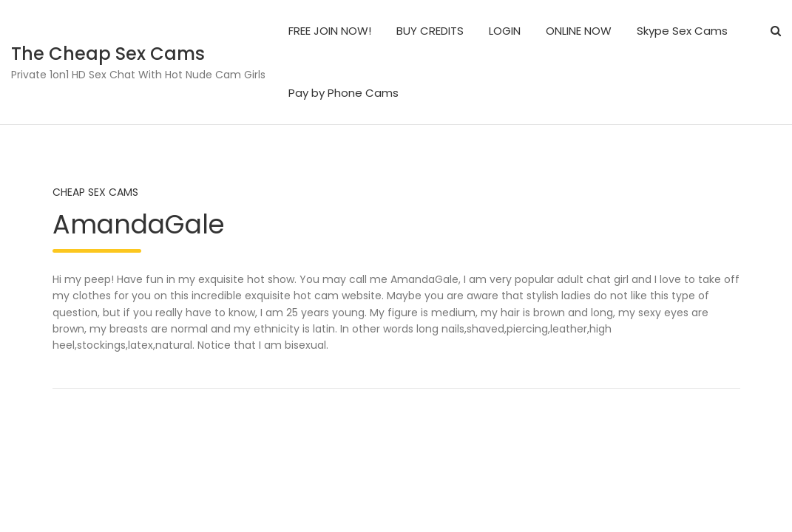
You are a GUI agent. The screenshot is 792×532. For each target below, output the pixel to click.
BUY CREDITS (430, 31)
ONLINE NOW (579, 31)
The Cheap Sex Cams (108, 54)
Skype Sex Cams (682, 31)
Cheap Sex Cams (95, 192)
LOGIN (505, 31)
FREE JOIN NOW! (330, 31)
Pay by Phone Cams (343, 93)
